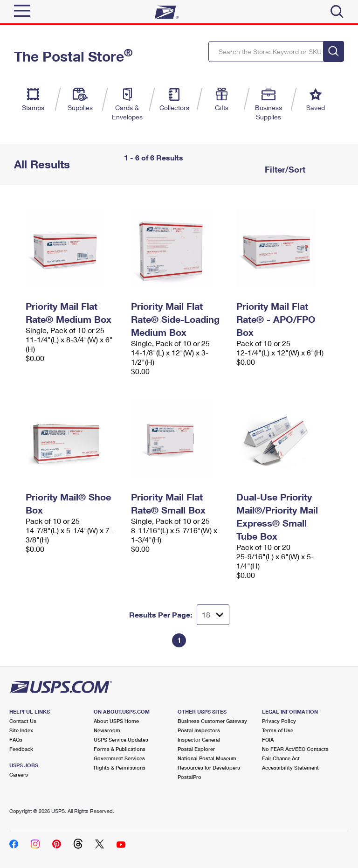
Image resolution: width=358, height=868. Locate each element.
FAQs (16, 740)
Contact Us (23, 721)
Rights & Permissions (120, 767)
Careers (19, 774)
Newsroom (107, 730)
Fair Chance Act (281, 758)
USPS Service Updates (121, 740)
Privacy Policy (279, 721)
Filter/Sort (284, 169)
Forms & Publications (120, 749)
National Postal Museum (207, 758)
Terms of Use (278, 730)
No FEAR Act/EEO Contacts (295, 749)
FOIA (268, 740)
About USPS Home (116, 721)
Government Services (119, 758)
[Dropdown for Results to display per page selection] (213, 615)
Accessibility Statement (290, 767)
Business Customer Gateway (212, 721)
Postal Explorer (196, 749)
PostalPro (189, 777)
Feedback (21, 749)
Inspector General (199, 740)
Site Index (21, 730)
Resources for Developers (209, 767)
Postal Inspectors (199, 730)
